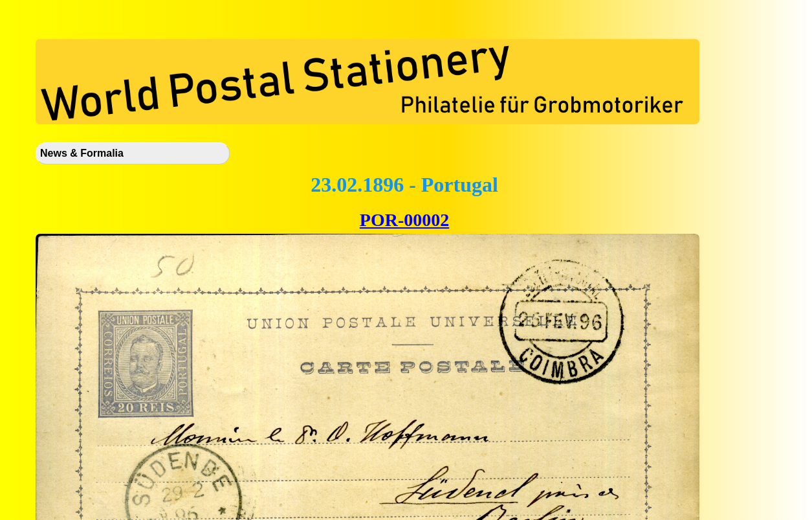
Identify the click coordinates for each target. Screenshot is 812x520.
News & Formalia (82, 153)
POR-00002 (404, 220)
